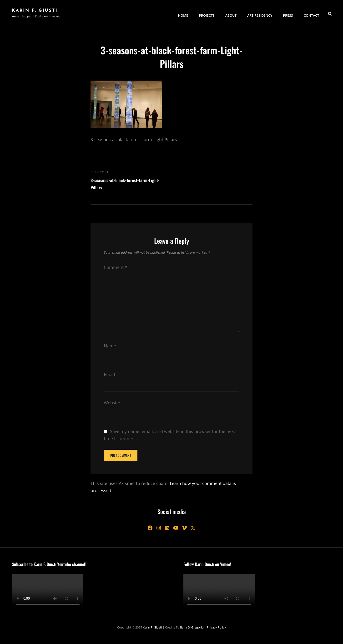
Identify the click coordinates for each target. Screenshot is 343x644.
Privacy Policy (216, 627)
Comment (116, 267)
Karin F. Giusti (35, 11)
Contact (311, 13)
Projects (207, 13)
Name (110, 346)
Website (112, 403)
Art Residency (260, 13)
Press (288, 13)
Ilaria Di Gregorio (192, 627)
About (231, 13)
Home (183, 13)
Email (109, 374)
